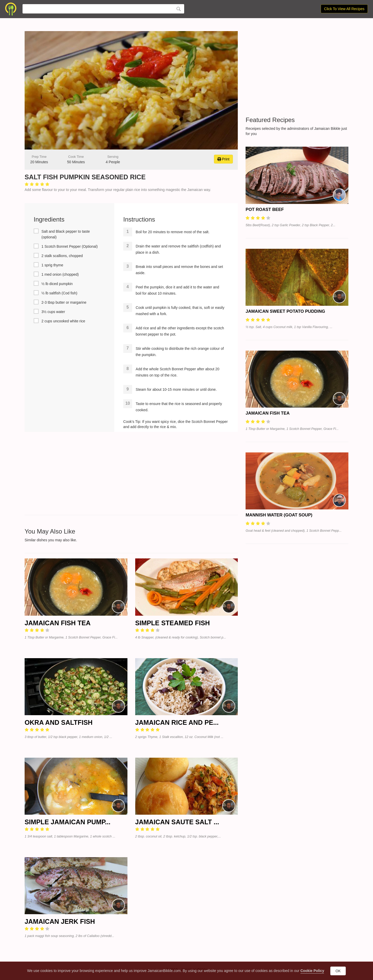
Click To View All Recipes (344, 9)
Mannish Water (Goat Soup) (279, 515)
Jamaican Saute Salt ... (177, 822)
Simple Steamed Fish (173, 623)
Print (223, 159)
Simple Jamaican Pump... (67, 822)
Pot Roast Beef (265, 210)
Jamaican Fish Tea (58, 623)
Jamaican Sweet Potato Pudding (285, 311)
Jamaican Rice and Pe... (177, 722)
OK (338, 971)
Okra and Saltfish (59, 722)
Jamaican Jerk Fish (60, 921)
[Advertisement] (131, 473)
